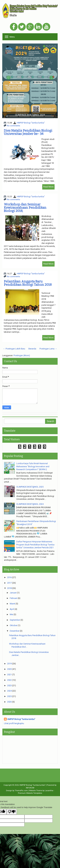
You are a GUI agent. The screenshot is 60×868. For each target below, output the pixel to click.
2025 (9, 696)
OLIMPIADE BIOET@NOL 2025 (30, 487)
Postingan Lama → (48, 349)
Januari (13, 593)
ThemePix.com (21, 790)
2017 (9, 583)
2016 (9, 577)
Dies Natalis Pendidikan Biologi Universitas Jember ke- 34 (28, 132)
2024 (9, 691)
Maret (12, 604)
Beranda (32, 349)
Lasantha (49, 790)
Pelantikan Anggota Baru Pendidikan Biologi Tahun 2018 (28, 283)
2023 (9, 685)
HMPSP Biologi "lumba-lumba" (31, 123)
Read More (48, 187)
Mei (11, 614)
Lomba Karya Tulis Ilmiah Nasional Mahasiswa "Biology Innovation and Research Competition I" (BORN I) (33, 466)
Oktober (14, 625)
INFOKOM (30, 788)
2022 (9, 680)
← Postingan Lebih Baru (14, 349)
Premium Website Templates (30, 793)
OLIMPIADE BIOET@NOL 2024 (30, 504)
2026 (9, 702)
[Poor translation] (12, 812)
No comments (13, 126)
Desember (15, 631)
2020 (9, 669)
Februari (14, 598)
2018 (9, 588)
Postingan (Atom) (22, 355)
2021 (9, 675)
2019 (9, 664)
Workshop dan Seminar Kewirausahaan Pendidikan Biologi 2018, (25, 208)
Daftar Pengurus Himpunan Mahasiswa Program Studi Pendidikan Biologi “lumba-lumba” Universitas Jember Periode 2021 (36, 545)
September (15, 620)
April (12, 609)
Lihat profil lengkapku (14, 723)
